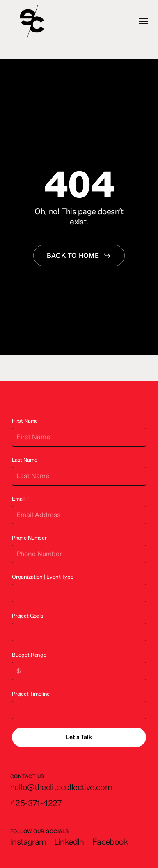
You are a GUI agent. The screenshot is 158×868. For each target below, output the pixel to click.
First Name (25, 421)
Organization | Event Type (43, 577)
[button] (143, 21)
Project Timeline (31, 694)
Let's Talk (79, 737)
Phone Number (29, 538)
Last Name (25, 460)
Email (18, 499)
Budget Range (29, 655)
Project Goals (28, 616)
